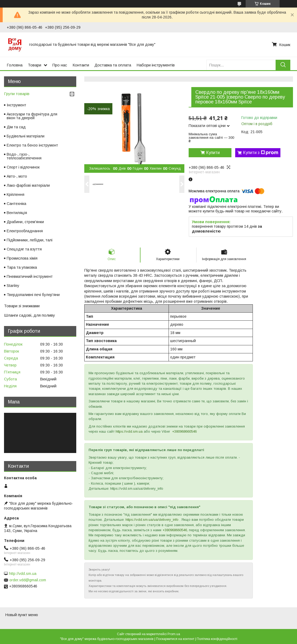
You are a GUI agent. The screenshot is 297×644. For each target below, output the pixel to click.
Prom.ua (174, 634)
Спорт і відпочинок (23, 167)
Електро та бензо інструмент (32, 145)
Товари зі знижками (22, 306)
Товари (35, 65)
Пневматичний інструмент (30, 276)
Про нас (60, 65)
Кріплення (16, 194)
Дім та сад (16, 127)
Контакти (81, 65)
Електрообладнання (25, 231)
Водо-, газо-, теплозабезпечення (24, 156)
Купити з (261, 153)
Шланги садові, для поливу (30, 315)
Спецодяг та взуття (24, 249)
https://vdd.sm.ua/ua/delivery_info (152, 520)
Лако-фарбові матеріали (28, 185)
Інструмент (16, 105)
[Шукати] (283, 65)
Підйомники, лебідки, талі (30, 240)
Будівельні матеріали (26, 136)
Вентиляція (17, 213)
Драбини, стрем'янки (25, 222)
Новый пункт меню (22, 615)
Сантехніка (16, 204)
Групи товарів (17, 94)
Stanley (13, 286)
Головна (15, 65)
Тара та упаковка (22, 267)
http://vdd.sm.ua (23, 574)
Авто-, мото (17, 176)
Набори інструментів (156, 65)
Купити (213, 153)
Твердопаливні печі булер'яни (33, 295)
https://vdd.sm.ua (129, 431)
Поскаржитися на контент (175, 639)
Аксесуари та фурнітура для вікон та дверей (32, 116)
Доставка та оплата (113, 65)
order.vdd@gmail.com (28, 580)
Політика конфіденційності (217, 639)
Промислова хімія (22, 258)
